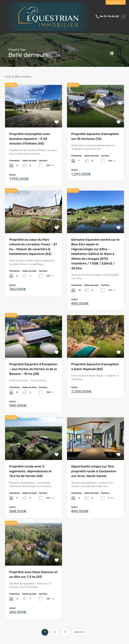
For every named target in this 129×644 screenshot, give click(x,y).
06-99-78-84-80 (109, 17)
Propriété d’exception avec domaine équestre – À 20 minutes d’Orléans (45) (30, 139)
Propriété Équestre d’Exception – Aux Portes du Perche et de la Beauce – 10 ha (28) (33, 369)
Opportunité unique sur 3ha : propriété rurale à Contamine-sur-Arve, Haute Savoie (94, 471)
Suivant (80, 632)
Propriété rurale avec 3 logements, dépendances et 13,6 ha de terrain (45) (30, 471)
